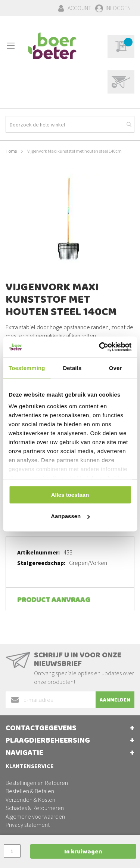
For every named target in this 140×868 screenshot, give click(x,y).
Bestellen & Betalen (30, 791)
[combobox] (70, 124)
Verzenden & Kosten (30, 800)
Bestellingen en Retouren (37, 783)
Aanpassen (70, 516)
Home (11, 151)
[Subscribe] (115, 700)
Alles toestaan (70, 494)
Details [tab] (72, 368)
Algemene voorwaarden (35, 816)
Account (80, 8)
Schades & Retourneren (35, 808)
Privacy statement (28, 825)
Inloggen (118, 8)
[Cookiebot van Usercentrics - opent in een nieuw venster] (100, 347)
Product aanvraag (54, 601)
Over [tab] (116, 368)
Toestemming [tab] (27, 368)
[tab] (70, 599)
